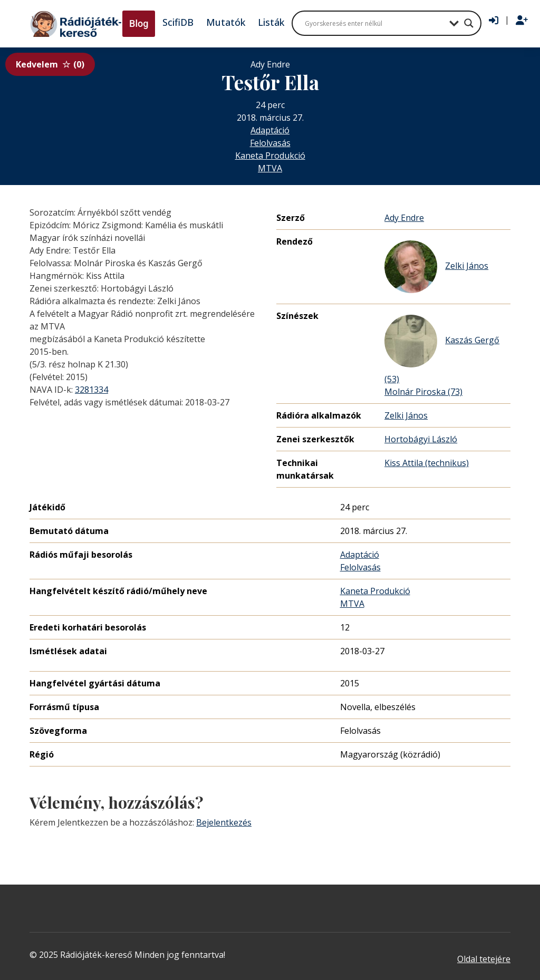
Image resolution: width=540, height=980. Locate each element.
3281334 (91, 390)
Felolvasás (270, 143)
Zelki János (436, 267)
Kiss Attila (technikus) (427, 463)
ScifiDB (178, 22)
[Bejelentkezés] (494, 21)
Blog (139, 23)
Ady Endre (404, 218)
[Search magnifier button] (469, 23)
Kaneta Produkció (270, 156)
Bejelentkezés (224, 822)
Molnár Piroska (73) (423, 392)
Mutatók (226, 22)
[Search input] (374, 23)
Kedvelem (50, 64)
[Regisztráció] (522, 21)
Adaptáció (270, 130)
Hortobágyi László (421, 439)
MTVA (270, 168)
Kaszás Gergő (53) (442, 350)
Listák (271, 22)
